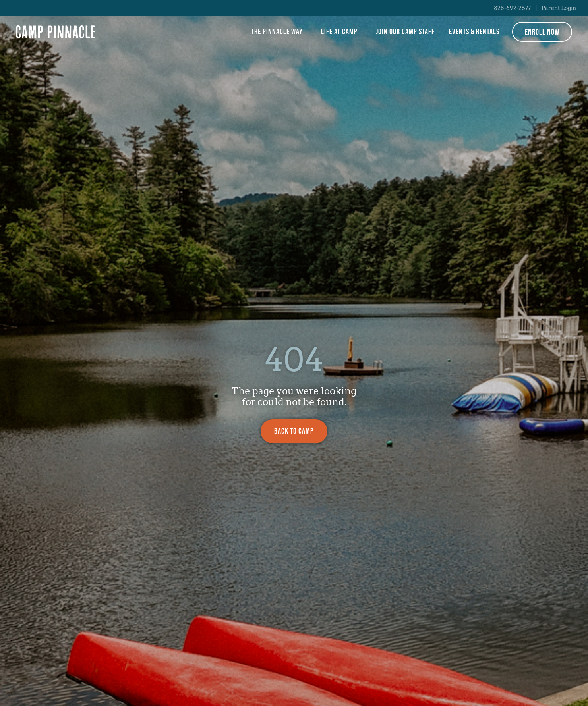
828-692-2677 (512, 8)
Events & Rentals (474, 32)
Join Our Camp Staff (405, 32)
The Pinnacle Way (279, 32)
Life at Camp (341, 32)
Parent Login (559, 8)
